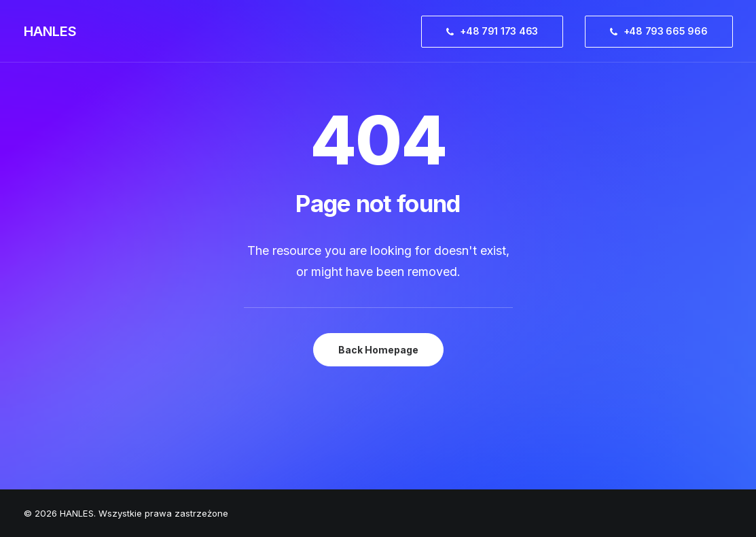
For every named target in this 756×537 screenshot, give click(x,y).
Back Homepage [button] (378, 350)
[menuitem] (497, 31)
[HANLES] (50, 31)
